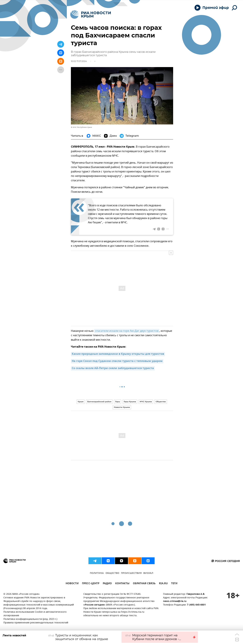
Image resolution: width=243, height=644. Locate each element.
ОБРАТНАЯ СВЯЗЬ (144, 584)
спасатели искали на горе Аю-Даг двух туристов (127, 331)
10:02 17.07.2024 (79, 61)
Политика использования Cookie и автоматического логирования (35, 614)
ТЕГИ (174, 584)
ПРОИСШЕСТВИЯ (131, 573)
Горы (118, 402)
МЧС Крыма (146, 402)
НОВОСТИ (72, 584)
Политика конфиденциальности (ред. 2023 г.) (30, 619)
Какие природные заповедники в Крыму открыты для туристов (118, 354)
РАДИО (107, 584)
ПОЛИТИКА (97, 573)
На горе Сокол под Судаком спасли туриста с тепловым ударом (117, 361)
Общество (161, 402)
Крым (81, 402)
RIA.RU (163, 584)
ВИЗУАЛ (148, 573)
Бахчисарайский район (99, 402)
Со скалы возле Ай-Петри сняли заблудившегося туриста (113, 368)
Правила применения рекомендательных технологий (36, 623)
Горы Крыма (130, 402)
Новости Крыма (122, 407)
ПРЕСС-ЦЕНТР (91, 584)
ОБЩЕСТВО (112, 573)
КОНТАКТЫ (122, 584)
